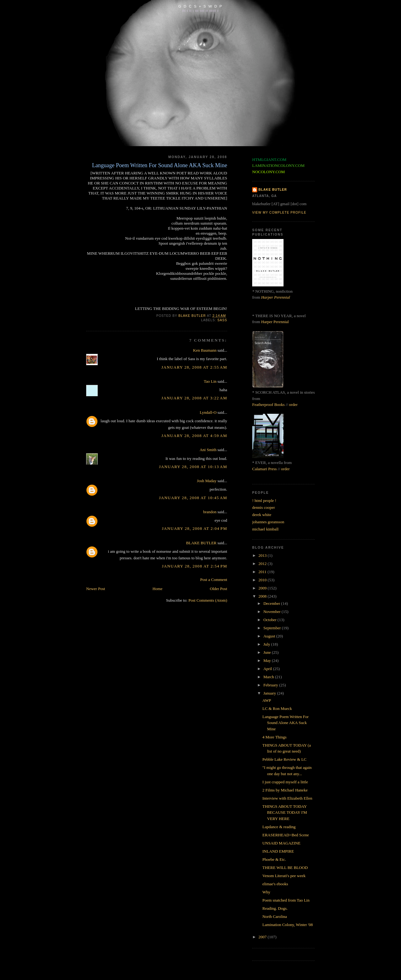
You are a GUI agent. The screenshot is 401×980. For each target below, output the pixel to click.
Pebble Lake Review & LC (284, 759)
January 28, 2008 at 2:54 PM (195, 566)
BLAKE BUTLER (201, 543)
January (270, 693)
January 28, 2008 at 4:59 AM (194, 436)
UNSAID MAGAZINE (281, 843)
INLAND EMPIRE (278, 851)
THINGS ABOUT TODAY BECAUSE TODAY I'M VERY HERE (284, 812)
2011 (263, 572)
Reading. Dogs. (275, 908)
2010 (263, 580)
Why (266, 892)
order (293, 405)
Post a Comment (214, 580)
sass (222, 320)
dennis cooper (264, 507)
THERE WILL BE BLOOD (285, 868)
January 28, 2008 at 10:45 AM (193, 498)
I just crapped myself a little (285, 782)
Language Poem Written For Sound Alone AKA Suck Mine (285, 723)
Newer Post (96, 589)
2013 (263, 555)
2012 (263, 564)
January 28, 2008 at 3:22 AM (194, 398)
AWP (267, 700)
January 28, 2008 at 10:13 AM (193, 467)
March (269, 677)
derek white (262, 515)
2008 (263, 596)
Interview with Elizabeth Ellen (287, 798)
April (268, 669)
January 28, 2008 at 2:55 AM (194, 367)
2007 (263, 937)
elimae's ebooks (275, 884)
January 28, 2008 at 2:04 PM (195, 528)
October (271, 620)
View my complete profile (279, 213)
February (271, 685)
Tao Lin (210, 381)
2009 (263, 588)
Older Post (219, 589)
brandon (210, 512)
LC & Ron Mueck (277, 708)
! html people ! (264, 501)
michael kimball (265, 529)
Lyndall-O (208, 412)
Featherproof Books (268, 405)
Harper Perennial (276, 297)
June (268, 652)
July (267, 644)
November (273, 612)
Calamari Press (264, 469)
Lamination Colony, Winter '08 (287, 925)
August (270, 636)
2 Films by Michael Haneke (285, 790)
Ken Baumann (205, 350)
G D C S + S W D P (200, 6)
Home (158, 589)
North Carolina (274, 916)
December (272, 603)
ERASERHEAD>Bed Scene (286, 835)
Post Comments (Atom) (208, 600)
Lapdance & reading (279, 827)
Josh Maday (207, 481)
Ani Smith (208, 450)
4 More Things (274, 737)
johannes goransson (268, 522)
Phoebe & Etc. (274, 859)
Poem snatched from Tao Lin (286, 900)
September (273, 628)
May (268, 660)
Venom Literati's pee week (284, 876)
